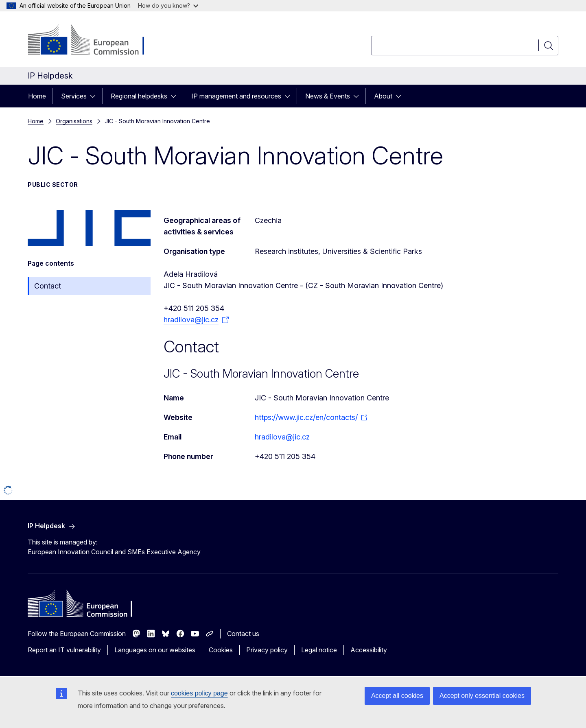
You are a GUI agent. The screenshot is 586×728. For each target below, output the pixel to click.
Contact (48, 286)
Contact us (243, 634)
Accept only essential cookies (482, 696)
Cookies (221, 650)
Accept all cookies (397, 696)
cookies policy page (199, 693)
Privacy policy (267, 650)
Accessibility (369, 650)
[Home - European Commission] (93, 41)
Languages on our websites (155, 650)
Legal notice (319, 650)
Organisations (74, 121)
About (383, 96)
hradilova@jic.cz (282, 437)
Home (37, 96)
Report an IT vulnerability (64, 650)
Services (74, 96)
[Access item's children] (95, 96)
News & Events (328, 96)
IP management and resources (236, 96)
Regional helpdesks (139, 96)
